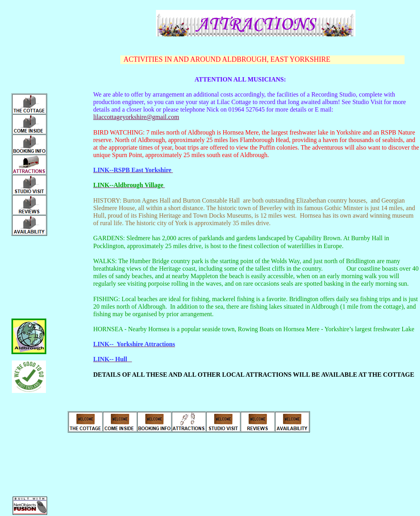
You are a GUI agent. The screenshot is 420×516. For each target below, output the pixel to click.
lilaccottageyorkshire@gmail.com (136, 117)
